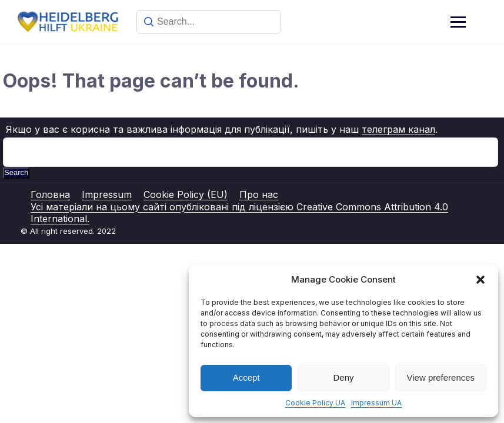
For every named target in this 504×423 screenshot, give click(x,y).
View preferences (441, 377)
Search (16, 172)
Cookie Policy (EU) (186, 194)
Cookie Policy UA (315, 403)
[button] (480, 280)
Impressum (107, 194)
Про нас (259, 194)
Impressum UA (376, 403)
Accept (246, 377)
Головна (50, 194)
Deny (343, 377)
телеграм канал (398, 129)
